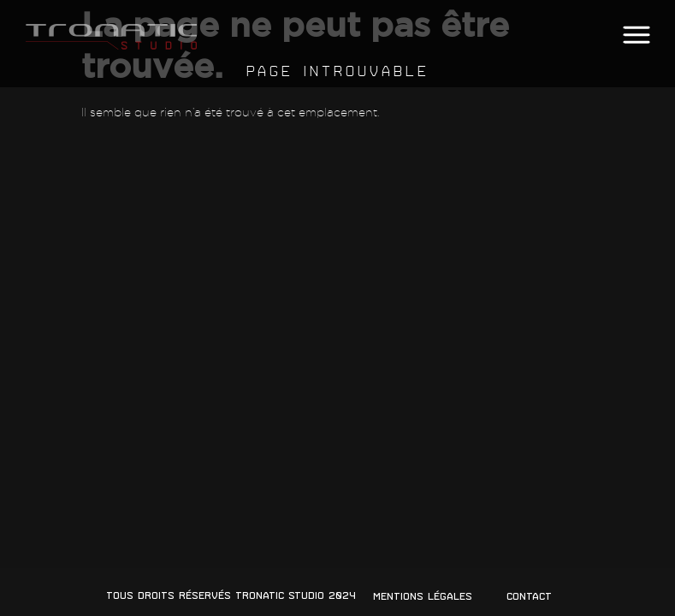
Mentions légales (423, 596)
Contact (529, 596)
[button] (636, 36)
